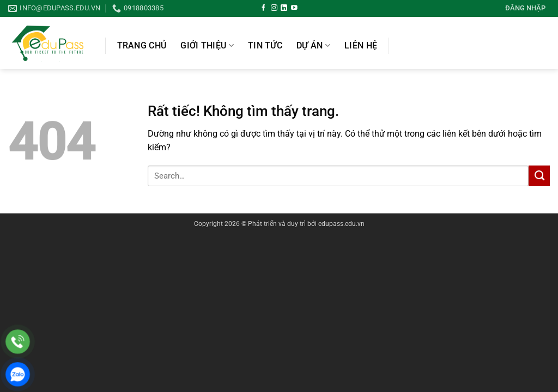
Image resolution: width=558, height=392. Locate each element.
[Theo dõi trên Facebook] (264, 8)
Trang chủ (142, 46)
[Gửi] (539, 176)
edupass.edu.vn (341, 224)
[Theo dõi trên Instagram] (274, 8)
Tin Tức (265, 46)
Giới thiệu (207, 45)
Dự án (313, 45)
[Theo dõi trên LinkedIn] (284, 8)
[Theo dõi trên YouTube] (294, 8)
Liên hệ (361, 46)
